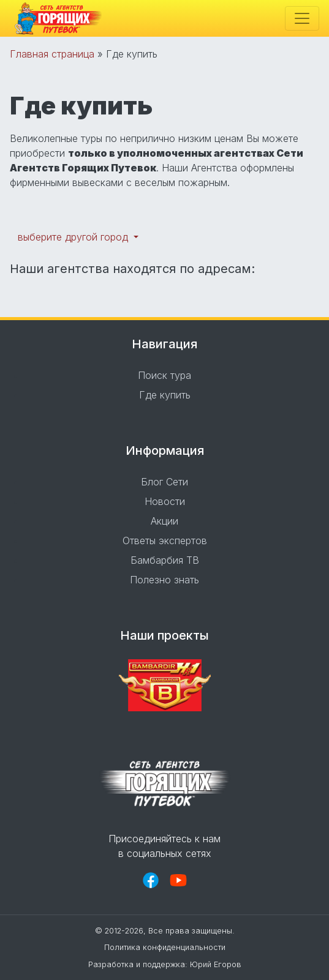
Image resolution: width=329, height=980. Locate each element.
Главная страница (52, 54)
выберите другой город (74, 237)
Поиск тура (164, 375)
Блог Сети (164, 482)
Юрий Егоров (216, 964)
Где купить (165, 395)
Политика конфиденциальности (165, 947)
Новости (165, 501)
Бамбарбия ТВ (165, 560)
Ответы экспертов (165, 540)
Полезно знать (164, 580)
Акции (164, 521)
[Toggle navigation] (302, 18)
